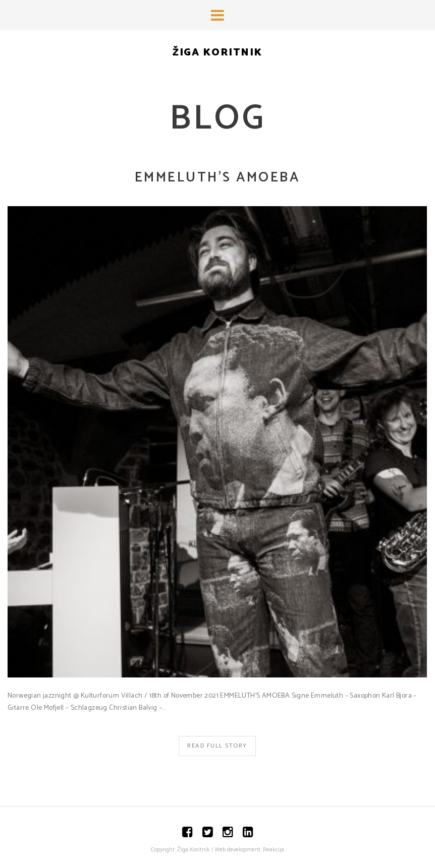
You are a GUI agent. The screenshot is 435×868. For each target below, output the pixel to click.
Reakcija (274, 850)
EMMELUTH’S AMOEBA (217, 178)
